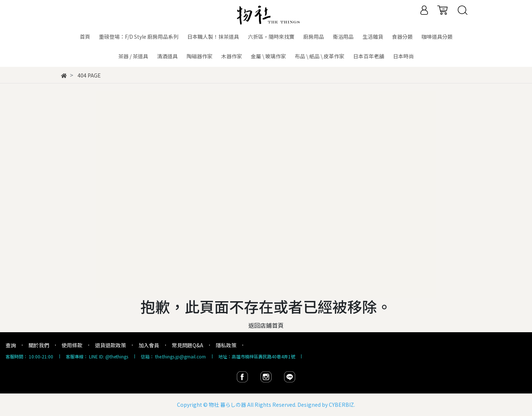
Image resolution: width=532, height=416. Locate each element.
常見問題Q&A (187, 345)
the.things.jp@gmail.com (180, 356)
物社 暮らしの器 (227, 405)
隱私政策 (226, 345)
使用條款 (72, 345)
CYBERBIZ (341, 405)
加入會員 (149, 345)
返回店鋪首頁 (266, 325)
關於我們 (39, 345)
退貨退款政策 (110, 345)
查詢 (11, 345)
